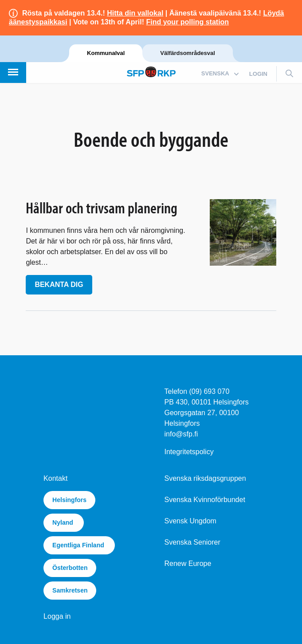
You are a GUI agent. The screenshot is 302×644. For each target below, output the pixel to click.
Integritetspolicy (189, 452)
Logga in (57, 616)
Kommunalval (106, 53)
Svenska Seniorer (192, 542)
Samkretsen (70, 590)
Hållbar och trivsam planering (102, 207)
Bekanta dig (59, 285)
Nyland (64, 522)
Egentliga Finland (79, 545)
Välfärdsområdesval (188, 53)
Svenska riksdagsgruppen (205, 478)
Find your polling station (187, 22)
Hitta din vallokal (135, 13)
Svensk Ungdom (190, 521)
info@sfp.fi (181, 434)
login (258, 74)
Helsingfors (69, 500)
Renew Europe (188, 563)
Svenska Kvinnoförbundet (205, 500)
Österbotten (70, 568)
